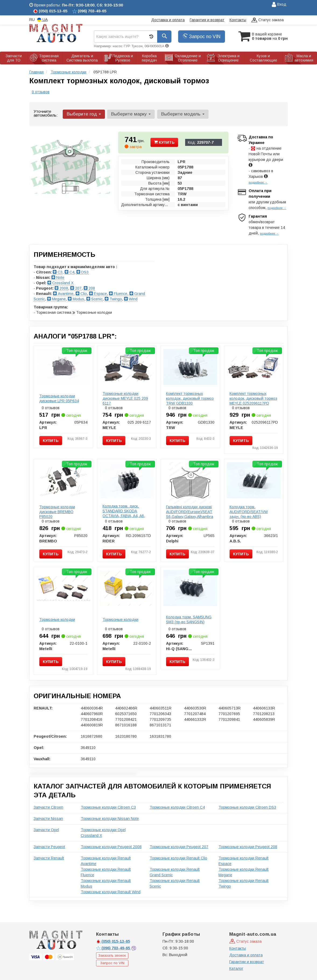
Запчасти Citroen (48, 807)
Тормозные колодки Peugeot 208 (248, 847)
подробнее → (258, 182)
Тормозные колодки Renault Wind (111, 892)
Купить (164, 142)
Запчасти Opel (46, 830)
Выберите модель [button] (183, 114)
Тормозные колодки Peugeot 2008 (111, 847)
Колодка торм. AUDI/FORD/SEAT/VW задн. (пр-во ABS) (249, 512)
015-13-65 (113, 941)
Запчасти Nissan (48, 819)
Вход (279, 5)
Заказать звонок (112, 955)
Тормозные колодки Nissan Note (110, 819)
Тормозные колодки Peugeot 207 (179, 847)
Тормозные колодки (57, 619)
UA (42, 20)
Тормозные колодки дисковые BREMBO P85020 (57, 512)
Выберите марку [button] (131, 114)
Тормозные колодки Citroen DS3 (247, 807)
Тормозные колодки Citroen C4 (177, 807)
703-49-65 (114, 948)
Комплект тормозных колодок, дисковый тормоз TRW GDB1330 (190, 398)
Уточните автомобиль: (46, 113)
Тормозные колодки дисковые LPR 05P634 (59, 398)
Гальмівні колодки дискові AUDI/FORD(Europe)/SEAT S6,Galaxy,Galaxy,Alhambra (190, 512)
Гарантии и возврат (247, 962)
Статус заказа (267, 20)
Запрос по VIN (202, 37)
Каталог (236, 968)
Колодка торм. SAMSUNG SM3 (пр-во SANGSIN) (189, 619)
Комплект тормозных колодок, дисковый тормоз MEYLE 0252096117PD (253, 398)
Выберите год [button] (84, 114)
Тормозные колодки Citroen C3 (108, 807)
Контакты (238, 20)
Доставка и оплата (168, 20)
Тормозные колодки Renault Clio (178, 858)
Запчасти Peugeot (49, 847)
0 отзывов (41, 92)
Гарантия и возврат (207, 20)
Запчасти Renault (49, 858)
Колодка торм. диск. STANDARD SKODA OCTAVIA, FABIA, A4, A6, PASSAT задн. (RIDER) (124, 513)
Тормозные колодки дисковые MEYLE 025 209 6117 (125, 398)
